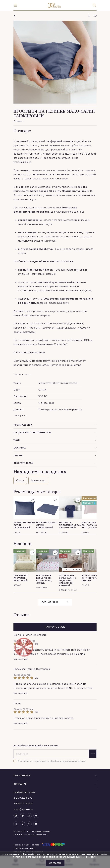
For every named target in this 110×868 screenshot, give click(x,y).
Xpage (32, 848)
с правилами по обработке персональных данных (59, 761)
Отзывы (19, 121)
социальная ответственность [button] (55, 433)
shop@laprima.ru (23, 809)
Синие (20, 480)
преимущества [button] (55, 425)
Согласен (55, 863)
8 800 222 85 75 (23, 798)
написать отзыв (55, 627)
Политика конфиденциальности (30, 835)
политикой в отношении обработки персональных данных (46, 857)
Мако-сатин (38, 480)
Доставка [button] (55, 448)
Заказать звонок (23, 804)
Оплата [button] (55, 455)
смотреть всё (20, 659)
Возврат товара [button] (55, 463)
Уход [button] (55, 440)
